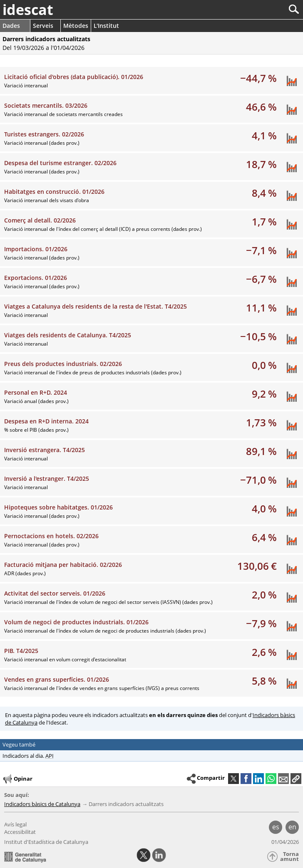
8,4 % (264, 193)
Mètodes (76, 26)
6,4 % (264, 537)
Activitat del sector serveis (55, 593)
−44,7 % (258, 78)
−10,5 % (258, 336)
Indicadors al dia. (28, 756)
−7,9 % (261, 623)
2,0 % (264, 595)
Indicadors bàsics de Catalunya (42, 804)
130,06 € (257, 566)
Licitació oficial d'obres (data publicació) (74, 77)
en (292, 827)
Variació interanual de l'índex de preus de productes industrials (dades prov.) (93, 372)
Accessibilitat (20, 832)
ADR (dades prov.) (25, 573)
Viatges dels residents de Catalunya (68, 335)
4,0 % (264, 508)
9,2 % (264, 394)
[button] (296, 779)
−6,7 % (261, 279)
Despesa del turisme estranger (60, 163)
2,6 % (264, 652)
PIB (21, 651)
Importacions (36, 249)
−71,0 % (258, 480)
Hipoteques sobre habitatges (58, 507)
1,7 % (264, 221)
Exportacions (36, 278)
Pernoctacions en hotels (51, 536)
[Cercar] (266, 9)
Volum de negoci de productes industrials (76, 622)
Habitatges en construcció (54, 192)
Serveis (43, 26)
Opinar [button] (17, 779)
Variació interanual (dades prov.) (42, 143)
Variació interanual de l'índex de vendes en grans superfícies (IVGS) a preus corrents (102, 688)
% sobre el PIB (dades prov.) (36, 430)
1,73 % (261, 422)
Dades (11, 26)
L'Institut (106, 26)
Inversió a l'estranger (47, 479)
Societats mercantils (46, 105)
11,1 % (261, 308)
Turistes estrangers (44, 134)
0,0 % (264, 365)
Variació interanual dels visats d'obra (47, 200)
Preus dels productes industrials (63, 364)
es (276, 827)
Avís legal (15, 824)
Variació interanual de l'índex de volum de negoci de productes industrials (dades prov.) (105, 631)
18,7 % (261, 164)
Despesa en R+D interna (46, 421)
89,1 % (261, 451)
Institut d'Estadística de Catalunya (46, 842)
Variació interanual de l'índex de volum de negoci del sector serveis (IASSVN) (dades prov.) (108, 602)
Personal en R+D (36, 392)
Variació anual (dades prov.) (36, 401)
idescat (28, 10)
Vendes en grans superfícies (57, 679)
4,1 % (264, 135)
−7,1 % (261, 250)
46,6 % (261, 107)
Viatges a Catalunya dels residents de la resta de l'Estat (96, 306)
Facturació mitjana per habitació (63, 565)
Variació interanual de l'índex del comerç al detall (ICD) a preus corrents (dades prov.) (103, 229)
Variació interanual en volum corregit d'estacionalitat (65, 659)
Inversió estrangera (45, 450)
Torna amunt (289, 857)
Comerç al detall (40, 220)
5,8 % (264, 681)
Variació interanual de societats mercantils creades (63, 114)
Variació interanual (26, 85)
